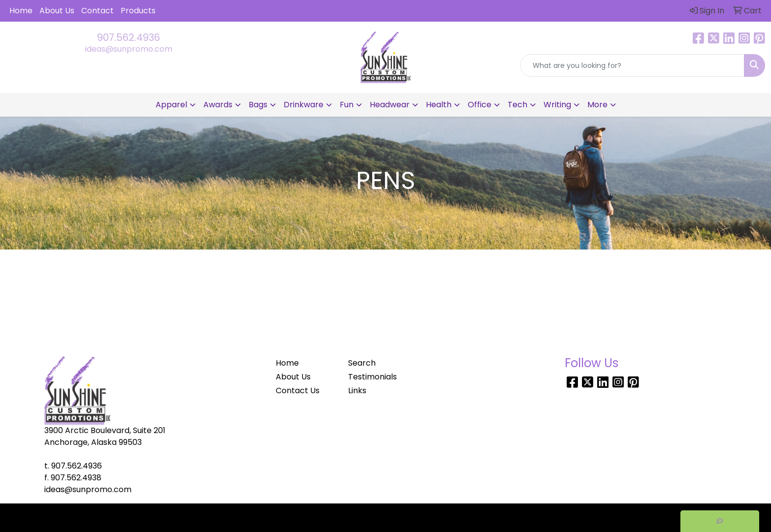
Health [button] (439, 105)
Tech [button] (517, 105)
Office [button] (480, 105)
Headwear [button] (390, 105)
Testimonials (372, 377)
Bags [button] (258, 105)
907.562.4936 (128, 37)
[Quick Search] (632, 65)
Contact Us (298, 391)
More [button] (597, 105)
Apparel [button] (171, 105)
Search (362, 363)
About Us (57, 11)
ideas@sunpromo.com (129, 49)
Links (357, 391)
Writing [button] (557, 105)
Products (138, 11)
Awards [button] (218, 105)
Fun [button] (347, 105)
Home (21, 11)
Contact (97, 11)
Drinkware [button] (304, 105)
